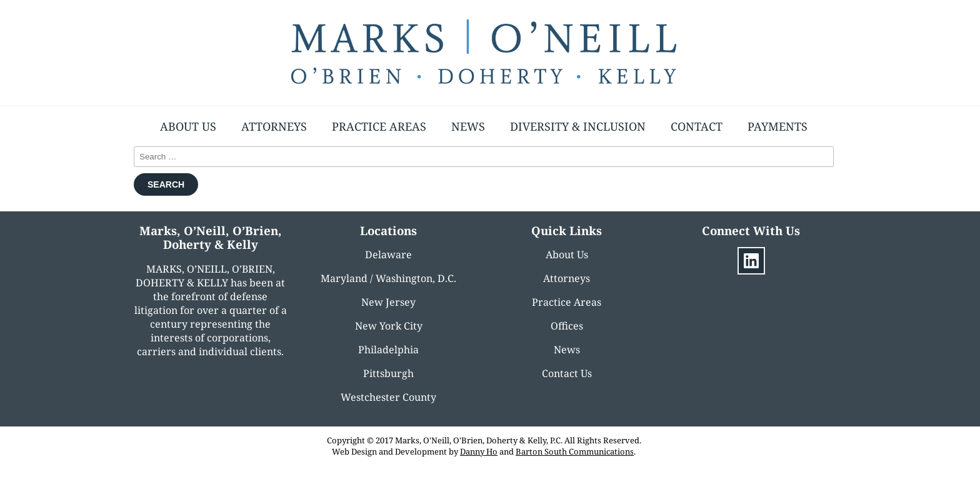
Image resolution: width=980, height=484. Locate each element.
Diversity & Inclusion (578, 126)
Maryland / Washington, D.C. (388, 278)
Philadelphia (388, 350)
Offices (567, 326)
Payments (777, 126)
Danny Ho (479, 451)
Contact (697, 126)
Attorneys (274, 126)
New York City (389, 326)
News (468, 126)
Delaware (388, 255)
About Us (188, 126)
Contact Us (567, 373)
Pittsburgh (388, 373)
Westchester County (388, 397)
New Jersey (388, 302)
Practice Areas (379, 126)
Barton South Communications (575, 451)
